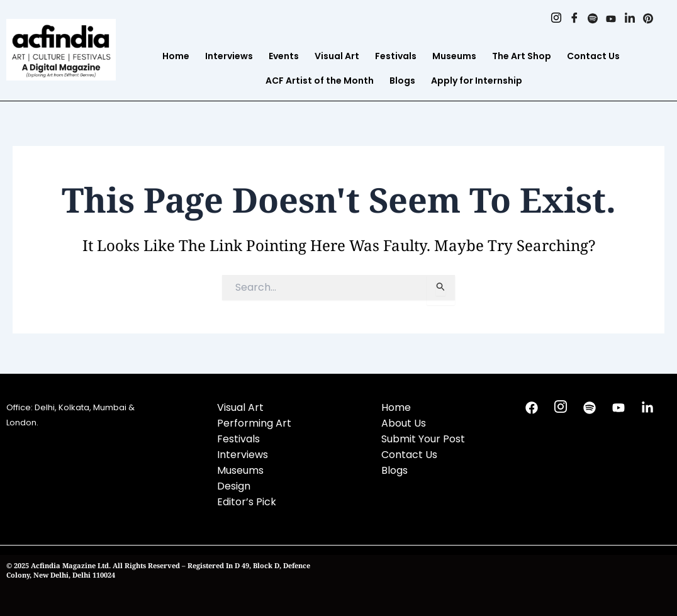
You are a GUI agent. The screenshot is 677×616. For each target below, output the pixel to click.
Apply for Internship (477, 81)
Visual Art (337, 56)
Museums (454, 56)
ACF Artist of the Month (320, 81)
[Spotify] (589, 19)
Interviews (229, 56)
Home (176, 56)
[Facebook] (569, 19)
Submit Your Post (423, 439)
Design (234, 486)
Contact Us (593, 56)
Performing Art (254, 423)
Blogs (402, 81)
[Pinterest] (647, 19)
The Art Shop (522, 56)
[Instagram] (550, 19)
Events (284, 56)
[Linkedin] (628, 19)
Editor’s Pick (247, 502)
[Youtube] (608, 19)
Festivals (396, 56)
